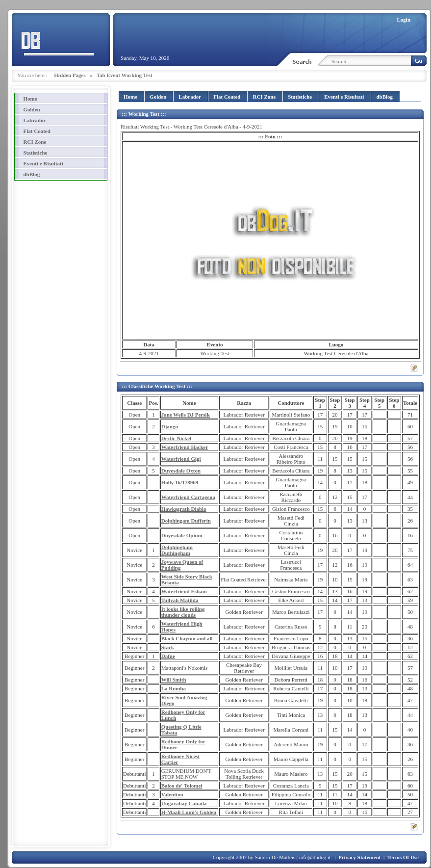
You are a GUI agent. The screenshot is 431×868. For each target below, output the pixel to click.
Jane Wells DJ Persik (186, 415)
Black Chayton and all (187, 638)
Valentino (172, 794)
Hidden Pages (70, 75)
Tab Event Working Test (125, 75)
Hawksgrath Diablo (184, 509)
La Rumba (174, 688)
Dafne (168, 656)
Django (170, 426)
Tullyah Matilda (180, 600)
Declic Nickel (176, 438)
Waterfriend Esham (184, 591)
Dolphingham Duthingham (177, 550)
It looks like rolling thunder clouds (183, 612)
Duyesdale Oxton (181, 471)
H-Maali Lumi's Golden (189, 812)
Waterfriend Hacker (185, 447)
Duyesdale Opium (182, 535)
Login (404, 20)
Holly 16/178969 (180, 482)
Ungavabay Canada (184, 803)
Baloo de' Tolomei (182, 786)
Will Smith (174, 680)
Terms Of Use (403, 857)
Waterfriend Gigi (181, 459)
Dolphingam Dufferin (186, 521)
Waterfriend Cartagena (188, 497)
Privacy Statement (359, 857)
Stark (168, 647)
